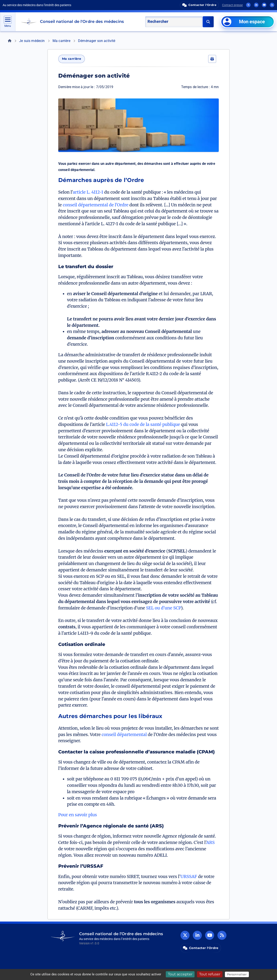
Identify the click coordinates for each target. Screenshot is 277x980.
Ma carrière (61, 41)
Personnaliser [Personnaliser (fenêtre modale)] (237, 974)
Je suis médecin (32, 41)
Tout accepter (180, 974)
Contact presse (232, 5)
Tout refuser (210, 974)
